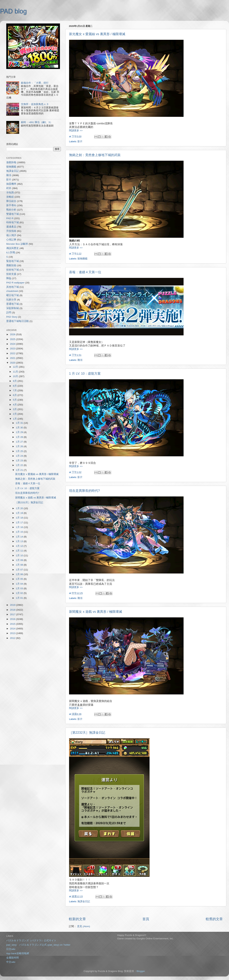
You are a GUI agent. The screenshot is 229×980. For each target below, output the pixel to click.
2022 (13, 353)
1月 (15, 419)
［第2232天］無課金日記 (87, 733)
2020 (13, 363)
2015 (13, 624)
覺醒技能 (11, 265)
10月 (16, 376)
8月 (15, 386)
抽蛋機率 (11, 184)
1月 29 (20, 432)
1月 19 (20, 513)
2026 (13, 334)
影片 (80, 141)
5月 (15, 400)
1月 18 (20, 518)
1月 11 (20, 551)
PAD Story (12, 317)
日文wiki (11, 949)
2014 (13, 629)
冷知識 (10, 193)
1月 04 (20, 584)
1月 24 (20, 456)
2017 (13, 614)
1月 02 (20, 593)
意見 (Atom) (84, 926)
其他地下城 (13, 287)
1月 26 (20, 446)
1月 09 (20, 560)
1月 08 (20, 565)
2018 (13, 610)
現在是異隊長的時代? (84, 491)
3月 (15, 409)
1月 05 (20, 579)
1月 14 (20, 537)
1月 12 (20, 546)
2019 (13, 605)
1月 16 (20, 527)
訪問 (9, 313)
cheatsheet (12, 291)
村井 (9, 188)
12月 (16, 367)
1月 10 (20, 555)
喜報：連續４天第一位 (85, 272)
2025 (13, 339)
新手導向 (11, 205)
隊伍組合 (11, 201)
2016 (13, 619)
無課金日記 (84, 901)
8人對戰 (11, 253)
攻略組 (10, 197)
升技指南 (11, 231)
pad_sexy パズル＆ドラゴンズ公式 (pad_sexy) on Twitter (38, 945)
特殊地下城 (13, 222)
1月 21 (20, 470)
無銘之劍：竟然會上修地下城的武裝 (95, 155)
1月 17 (20, 523)
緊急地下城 (13, 261)
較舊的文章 (214, 919)
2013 (13, 633)
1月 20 (20, 508)
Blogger (141, 971)
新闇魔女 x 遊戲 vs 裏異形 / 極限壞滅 (96, 612)
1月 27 (20, 442)
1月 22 (20, 465)
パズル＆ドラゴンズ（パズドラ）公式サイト (31, 940)
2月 (15, 414)
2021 (13, 358)
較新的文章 (77, 919)
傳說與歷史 (13, 248)
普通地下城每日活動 (18, 321)
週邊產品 (11, 227)
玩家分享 (11, 300)
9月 (15, 381)
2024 (13, 344)
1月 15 (20, 532)
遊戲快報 (11, 162)
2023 (13, 349)
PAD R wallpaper (15, 283)
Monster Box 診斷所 (17, 244)
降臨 (9, 278)
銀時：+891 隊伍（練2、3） (37, 122)
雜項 (80, 360)
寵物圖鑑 (82, 259)
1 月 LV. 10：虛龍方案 (85, 374)
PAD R (10, 218)
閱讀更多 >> (76, 131)
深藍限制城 (13, 308)
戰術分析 (11, 210)
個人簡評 (11, 235)
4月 (15, 405)
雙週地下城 (13, 214)
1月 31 (20, 423)
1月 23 (20, 461)
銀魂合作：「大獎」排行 (35, 83)
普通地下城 (13, 304)
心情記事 (11, 240)
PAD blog (13, 11)
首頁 (146, 919)
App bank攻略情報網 (18, 953)
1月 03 (20, 588)
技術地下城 (13, 270)
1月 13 (20, 541)
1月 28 (20, 437)
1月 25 (20, 451)
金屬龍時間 (13, 958)
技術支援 (11, 274)
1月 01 (20, 598)
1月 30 (20, 428)
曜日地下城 (13, 295)
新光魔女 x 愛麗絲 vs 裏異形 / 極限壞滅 (97, 34)
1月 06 (20, 574)
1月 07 (20, 570)
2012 (13, 638)
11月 (16, 372)
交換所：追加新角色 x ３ (35, 104)
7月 (15, 390)
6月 (15, 395)
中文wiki (11, 962)
